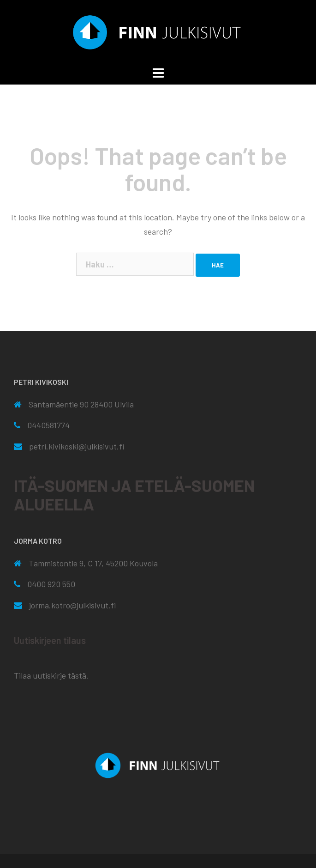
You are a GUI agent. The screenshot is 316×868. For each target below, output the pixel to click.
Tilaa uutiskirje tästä (50, 675)
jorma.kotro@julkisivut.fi (72, 605)
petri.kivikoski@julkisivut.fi (77, 446)
